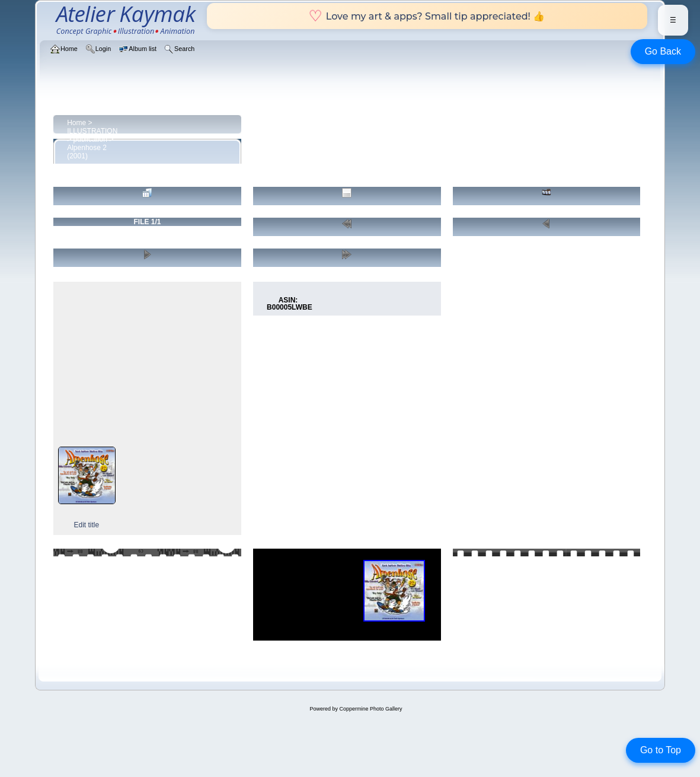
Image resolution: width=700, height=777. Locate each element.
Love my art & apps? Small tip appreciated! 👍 (427, 16)
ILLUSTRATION (92, 131)
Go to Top (661, 750)
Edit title (86, 525)
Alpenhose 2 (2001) (87, 152)
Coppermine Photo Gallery (370, 709)
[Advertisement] (147, 364)
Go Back (663, 51)
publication (90, 139)
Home (76, 123)
